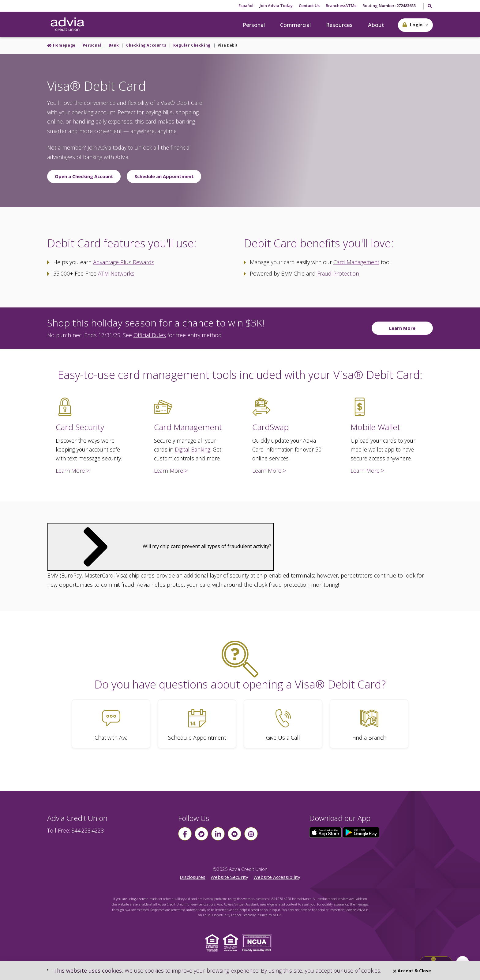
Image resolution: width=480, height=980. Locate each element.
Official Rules (150, 335)
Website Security (229, 877)
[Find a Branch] (369, 724)
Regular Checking (192, 45)
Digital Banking (193, 449)
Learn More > (73, 471)
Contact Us (309, 6)
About (376, 25)
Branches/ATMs (341, 6)
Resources (339, 25)
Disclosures (193, 877)
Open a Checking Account (84, 176)
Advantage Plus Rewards (124, 262)
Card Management (356, 262)
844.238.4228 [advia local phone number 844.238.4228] (88, 830)
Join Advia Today (276, 6)
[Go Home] (67, 25)
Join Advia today (107, 147)
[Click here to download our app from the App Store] (326, 832)
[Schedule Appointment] (197, 724)
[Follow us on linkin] (218, 834)
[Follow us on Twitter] (201, 834)
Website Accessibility (277, 877)
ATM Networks (116, 273)
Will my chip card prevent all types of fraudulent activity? (160, 546)
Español (246, 6)
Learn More (402, 328)
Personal (254, 25)
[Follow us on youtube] (234, 834)
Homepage (64, 45)
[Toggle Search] (429, 6)
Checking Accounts (146, 45)
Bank (114, 45)
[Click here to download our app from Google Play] (361, 832)
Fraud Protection (338, 273)
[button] (415, 25)
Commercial (295, 25)
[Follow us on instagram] (251, 834)
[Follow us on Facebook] (185, 834)
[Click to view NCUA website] (259, 942)
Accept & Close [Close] (412, 971)
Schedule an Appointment (164, 176)
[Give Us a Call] (283, 724)
